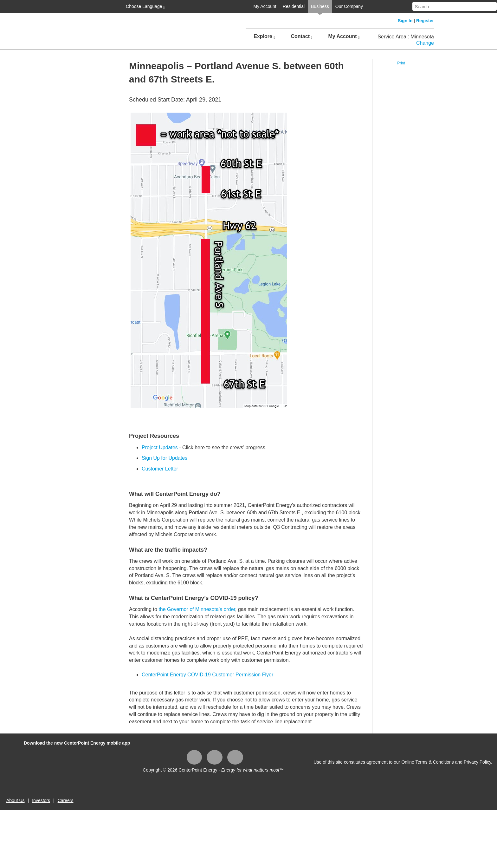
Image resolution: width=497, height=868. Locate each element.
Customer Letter (160, 469)
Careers (66, 800)
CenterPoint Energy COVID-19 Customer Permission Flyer (207, 675)
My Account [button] (344, 36)
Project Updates (160, 447)
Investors (41, 800)
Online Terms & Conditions (427, 762)
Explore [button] (264, 36)
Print (401, 63)
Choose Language (145, 7)
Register (425, 21)
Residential (294, 6)
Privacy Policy (477, 762)
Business (320, 6)
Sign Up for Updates (165, 458)
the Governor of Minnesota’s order (197, 609)
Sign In (405, 21)
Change (425, 43)
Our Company (349, 6)
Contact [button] (301, 36)
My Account (265, 6)
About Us (16, 800)
